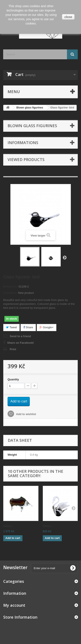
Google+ (47, 327)
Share (28, 327)
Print (13, 349)
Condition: (10, 293)
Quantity (13, 379)
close (68, 17)
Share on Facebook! (21, 343)
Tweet (11, 327)
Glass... (9, 526)
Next (65, 257)
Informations (23, 143)
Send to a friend (20, 336)
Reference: (10, 287)
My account (14, 605)
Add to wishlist (26, 414)
